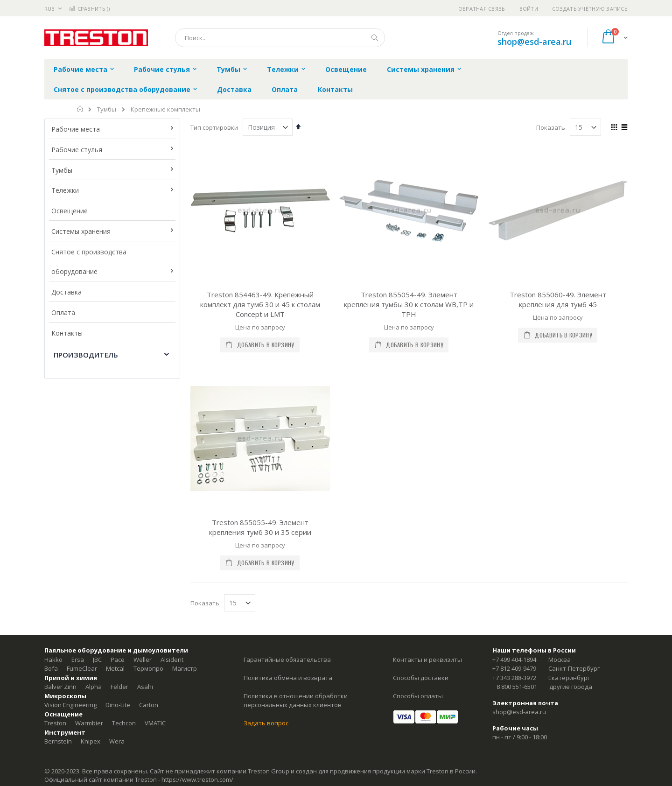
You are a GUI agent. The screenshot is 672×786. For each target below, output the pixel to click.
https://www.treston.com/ (197, 779)
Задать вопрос (266, 723)
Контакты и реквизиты (427, 660)
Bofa (51, 668)
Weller (143, 660)
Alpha (94, 687)
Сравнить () (89, 9)
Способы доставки (421, 678)
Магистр (185, 668)
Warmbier (89, 723)
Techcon (124, 723)
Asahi (145, 687)
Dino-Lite (118, 705)
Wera (117, 741)
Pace (118, 660)
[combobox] (280, 38)
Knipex (91, 741)
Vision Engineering (70, 705)
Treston (55, 723)
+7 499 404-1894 (514, 660)
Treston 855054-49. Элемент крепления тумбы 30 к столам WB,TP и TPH (409, 304)
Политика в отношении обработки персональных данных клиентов (296, 701)
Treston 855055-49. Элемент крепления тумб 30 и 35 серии (260, 527)
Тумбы (107, 109)
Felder (119, 687)
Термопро (148, 668)
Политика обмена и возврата (288, 678)
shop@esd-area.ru (534, 42)
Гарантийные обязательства (287, 660)
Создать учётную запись (590, 9)
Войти (529, 9)
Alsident (172, 660)
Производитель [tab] (86, 355)
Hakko (53, 660)
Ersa (78, 660)
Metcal (115, 668)
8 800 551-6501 (517, 687)
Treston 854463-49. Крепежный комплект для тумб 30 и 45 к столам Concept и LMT (260, 304)
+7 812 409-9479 (514, 668)
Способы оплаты (418, 696)
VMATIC (155, 723)
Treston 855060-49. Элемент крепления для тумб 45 (558, 299)
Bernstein (58, 741)
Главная (80, 109)
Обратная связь (482, 9)
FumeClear (82, 668)
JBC (97, 660)
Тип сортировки (214, 127)
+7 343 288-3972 (514, 678)
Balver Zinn (60, 687)
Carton (149, 705)
